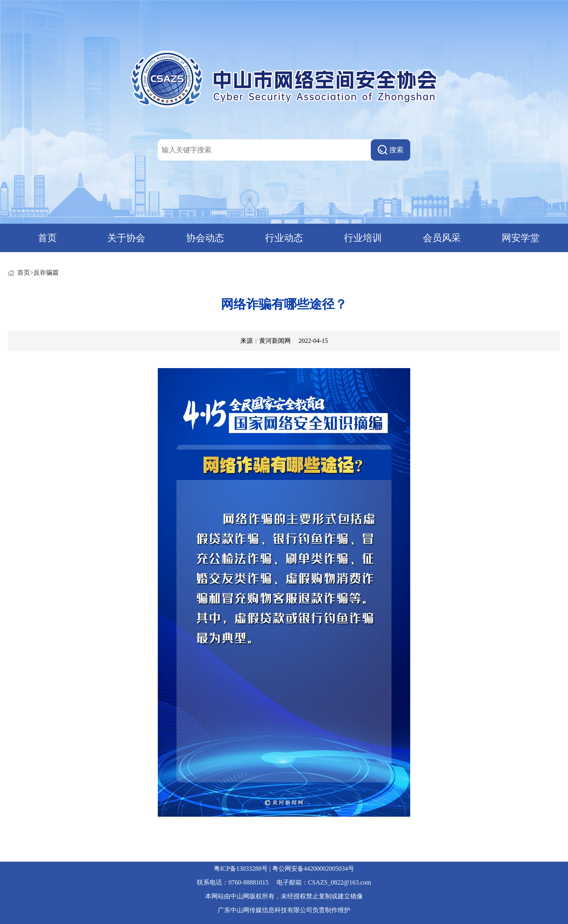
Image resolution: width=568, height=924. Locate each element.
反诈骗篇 (46, 272)
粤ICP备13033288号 (241, 869)
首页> (25, 272)
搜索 (390, 150)
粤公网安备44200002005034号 (313, 869)
